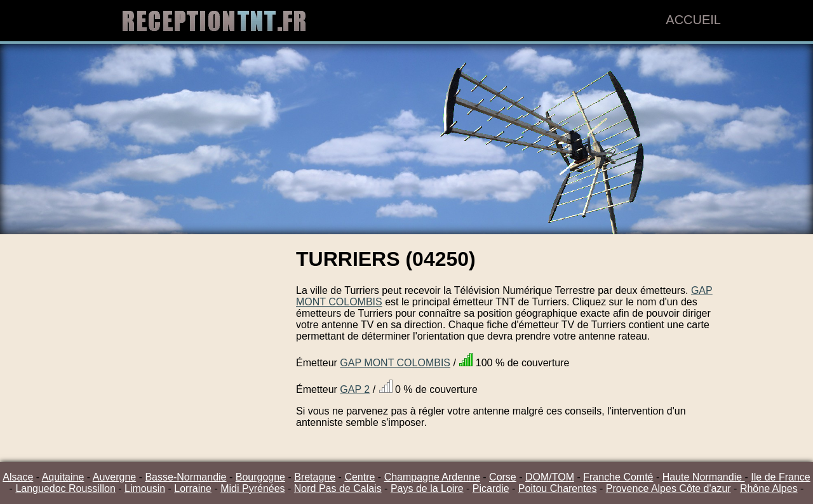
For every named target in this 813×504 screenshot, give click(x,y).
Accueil (693, 20)
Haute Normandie (704, 477)
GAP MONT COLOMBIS (395, 363)
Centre (359, 477)
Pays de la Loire (427, 488)
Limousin (145, 488)
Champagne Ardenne (432, 477)
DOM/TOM (550, 477)
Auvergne (115, 477)
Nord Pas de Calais (338, 488)
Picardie (491, 488)
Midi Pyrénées (252, 488)
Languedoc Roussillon (65, 488)
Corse (503, 477)
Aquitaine (63, 477)
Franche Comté (618, 477)
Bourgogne (260, 477)
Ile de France (780, 477)
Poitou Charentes (558, 488)
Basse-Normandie (185, 477)
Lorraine (193, 488)
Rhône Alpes (769, 488)
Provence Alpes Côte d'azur (669, 488)
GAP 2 (355, 389)
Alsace (18, 477)
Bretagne (315, 477)
